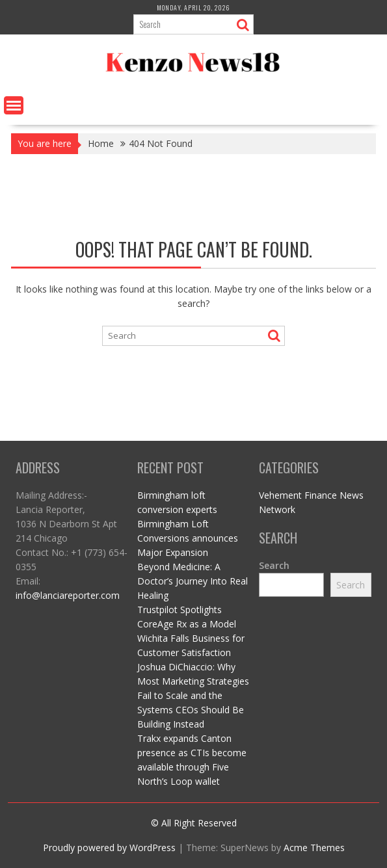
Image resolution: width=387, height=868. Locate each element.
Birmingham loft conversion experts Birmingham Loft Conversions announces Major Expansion (188, 524)
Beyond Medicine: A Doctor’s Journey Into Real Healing (193, 581)
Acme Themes (314, 848)
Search (274, 565)
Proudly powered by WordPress (109, 848)
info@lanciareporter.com (68, 595)
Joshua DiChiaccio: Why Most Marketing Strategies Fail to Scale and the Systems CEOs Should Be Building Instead (193, 695)
